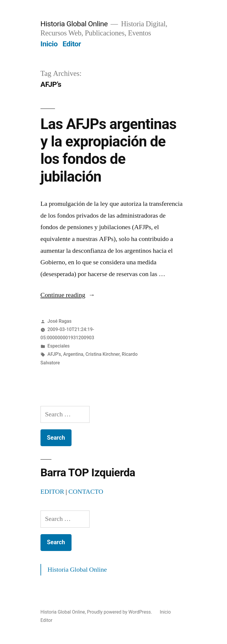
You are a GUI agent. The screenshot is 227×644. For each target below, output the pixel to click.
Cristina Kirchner (103, 354)
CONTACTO (86, 492)
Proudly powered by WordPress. (120, 612)
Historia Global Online (74, 24)
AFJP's (54, 354)
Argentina (73, 354)
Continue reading (68, 295)
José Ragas (60, 321)
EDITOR (52, 492)
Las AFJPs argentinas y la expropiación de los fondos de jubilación (108, 150)
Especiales (59, 346)
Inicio (49, 44)
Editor (72, 44)
